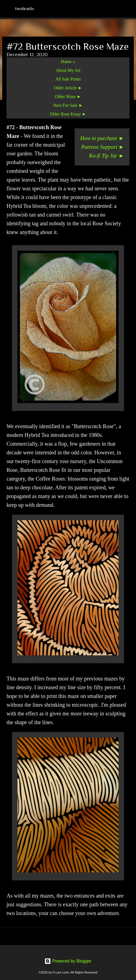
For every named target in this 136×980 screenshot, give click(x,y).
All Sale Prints (68, 79)
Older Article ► (68, 88)
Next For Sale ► (68, 105)
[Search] (128, 9)
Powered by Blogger (68, 961)
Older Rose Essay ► (68, 114)
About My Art (68, 70)
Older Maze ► (68, 97)
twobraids (25, 9)
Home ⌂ (68, 62)
